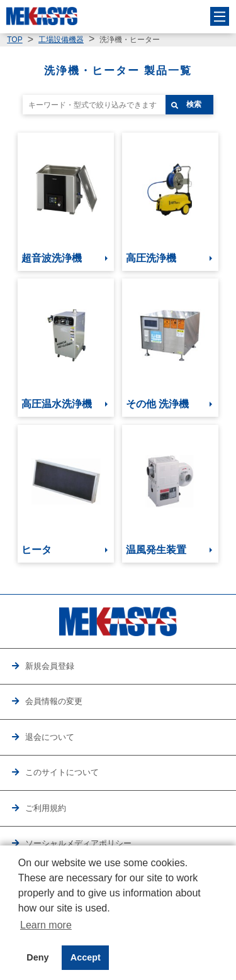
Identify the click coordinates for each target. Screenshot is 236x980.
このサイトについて (62, 772)
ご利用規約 (46, 808)
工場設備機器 (61, 40)
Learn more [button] (46, 925)
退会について (50, 737)
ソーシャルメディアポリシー (78, 843)
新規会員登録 (50, 666)
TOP (14, 40)
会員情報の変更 (54, 701)
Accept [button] (86, 957)
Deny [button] (37, 957)
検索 (194, 104)
